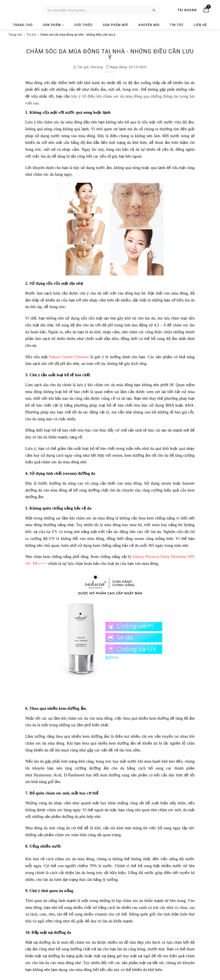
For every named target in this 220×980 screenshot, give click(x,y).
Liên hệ (200, 25)
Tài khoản (187, 10)
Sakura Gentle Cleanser (69, 357)
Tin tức (177, 25)
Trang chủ (23, 25)
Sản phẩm (54, 25)
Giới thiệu (83, 25)
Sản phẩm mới (116, 25)
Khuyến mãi (149, 25)
